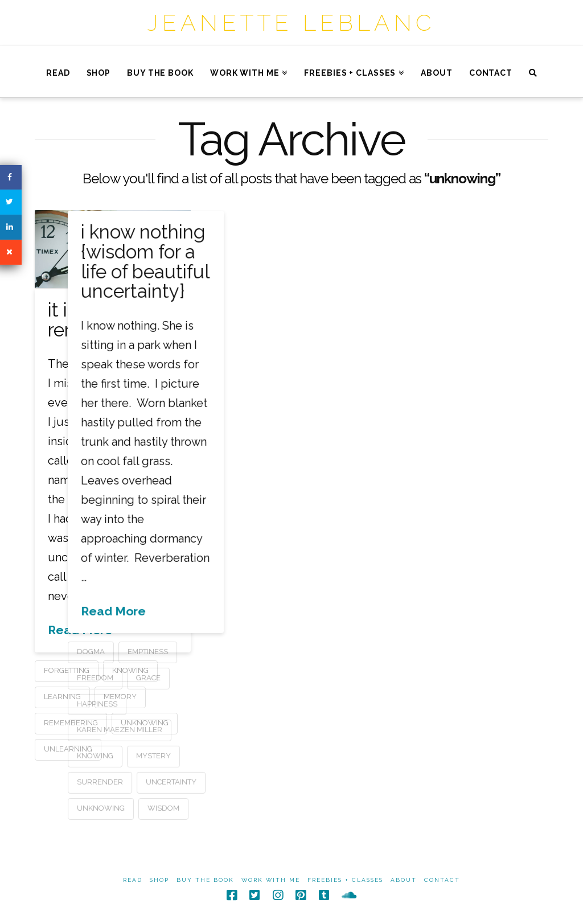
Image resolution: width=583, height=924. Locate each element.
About (404, 880)
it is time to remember (95, 320)
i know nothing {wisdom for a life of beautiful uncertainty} (218, 262)
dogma (164, 651)
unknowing (174, 808)
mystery (227, 756)
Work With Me (271, 880)
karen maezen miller (193, 730)
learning (62, 697)
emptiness (221, 651)
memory (120, 697)
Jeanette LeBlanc (291, 22)
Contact (442, 880)
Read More (80, 630)
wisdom (237, 808)
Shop (159, 880)
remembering (71, 723)
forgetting (67, 670)
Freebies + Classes (345, 880)
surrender (173, 781)
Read (133, 880)
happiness (171, 703)
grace (222, 677)
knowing (169, 756)
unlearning (68, 749)
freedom (169, 677)
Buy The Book (205, 880)
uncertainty (245, 781)
